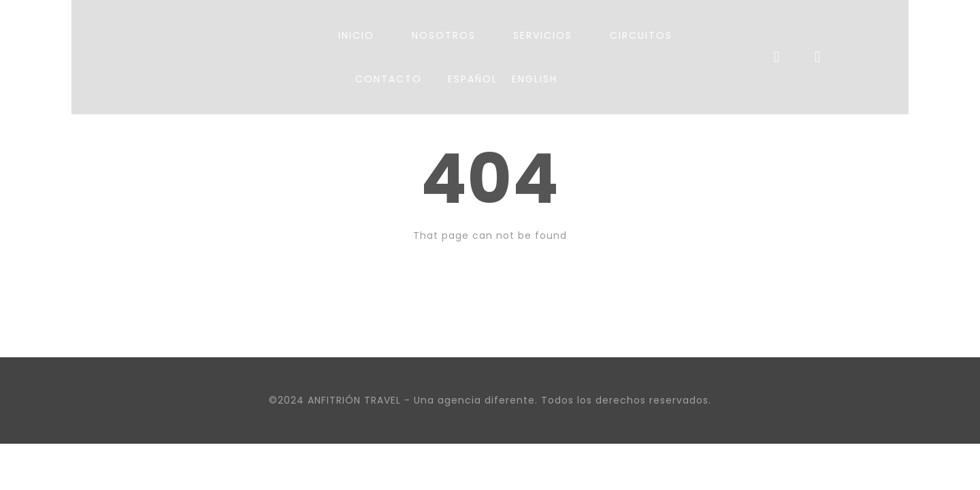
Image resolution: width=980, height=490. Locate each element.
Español (473, 79)
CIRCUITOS (641, 35)
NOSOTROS (444, 35)
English (535, 79)
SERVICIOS (543, 35)
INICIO (356, 35)
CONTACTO (389, 79)
